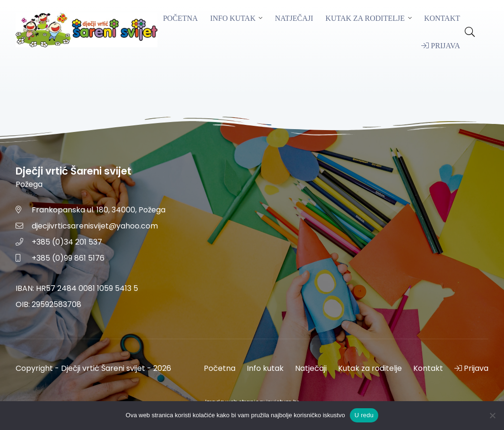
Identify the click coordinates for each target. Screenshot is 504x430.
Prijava (441, 46)
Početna (181, 18)
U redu (364, 415)
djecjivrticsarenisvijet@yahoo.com (95, 226)
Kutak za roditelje (365, 18)
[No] (492, 415)
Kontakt (442, 18)
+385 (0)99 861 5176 (68, 258)
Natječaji (294, 18)
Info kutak (233, 18)
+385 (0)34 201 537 (67, 242)
